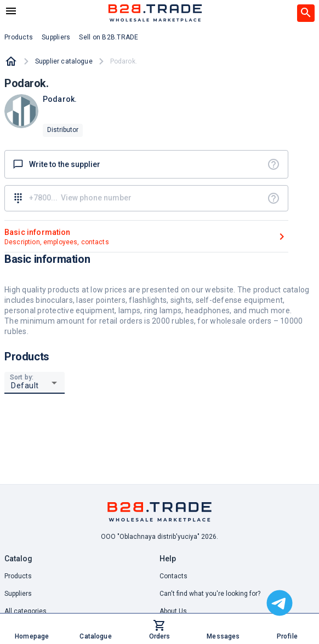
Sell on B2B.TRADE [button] (109, 37)
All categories (25, 611)
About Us (173, 611)
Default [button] (25, 386)
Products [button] (19, 37)
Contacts (173, 576)
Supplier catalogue (64, 61)
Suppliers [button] (56, 37)
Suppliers (18, 594)
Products (18, 576)
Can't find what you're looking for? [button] (210, 594)
